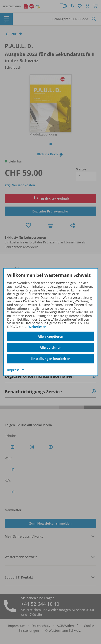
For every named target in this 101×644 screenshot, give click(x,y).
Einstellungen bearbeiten (50, 359)
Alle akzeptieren (50, 336)
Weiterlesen (37, 327)
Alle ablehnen (51, 347)
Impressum (16, 370)
